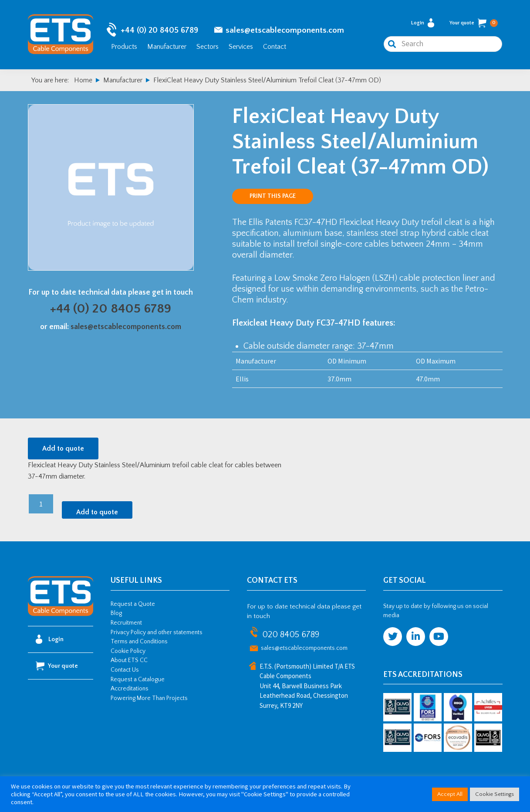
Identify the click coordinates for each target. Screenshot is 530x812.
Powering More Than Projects (149, 699)
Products (124, 47)
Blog (116, 614)
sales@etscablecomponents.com (285, 31)
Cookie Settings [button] (495, 794)
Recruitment (126, 624)
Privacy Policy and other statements (157, 633)
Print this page (273, 197)
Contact (275, 47)
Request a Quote (133, 605)
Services (241, 47)
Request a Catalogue (138, 680)
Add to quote (63, 449)
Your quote (474, 24)
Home (83, 81)
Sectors (208, 47)
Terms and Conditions (139, 642)
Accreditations (130, 690)
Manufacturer (167, 47)
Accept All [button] (450, 794)
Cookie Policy (128, 652)
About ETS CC (129, 661)
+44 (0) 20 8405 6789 (159, 31)
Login (423, 23)
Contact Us (125, 671)
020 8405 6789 (291, 635)
